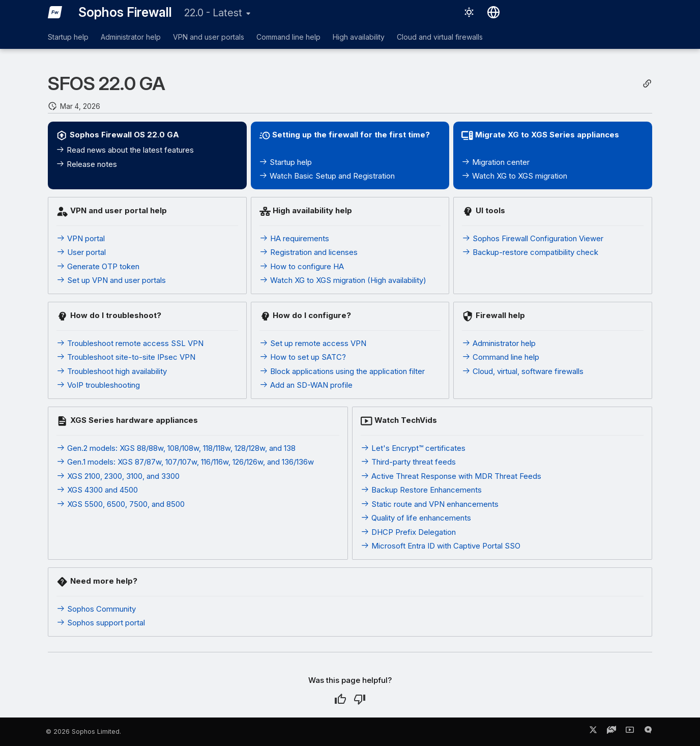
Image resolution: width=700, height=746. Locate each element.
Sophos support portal (101, 623)
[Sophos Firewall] (55, 12)
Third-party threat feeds (408, 462)
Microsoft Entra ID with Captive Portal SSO (441, 546)
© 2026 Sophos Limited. (83, 731)
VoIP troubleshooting (98, 385)
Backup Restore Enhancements (421, 490)
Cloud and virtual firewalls (440, 37)
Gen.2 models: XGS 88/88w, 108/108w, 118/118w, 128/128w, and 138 (176, 448)
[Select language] (493, 12)
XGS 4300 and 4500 (97, 490)
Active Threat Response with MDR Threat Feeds (451, 476)
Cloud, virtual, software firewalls (523, 371)
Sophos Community (96, 609)
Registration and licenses (309, 252)
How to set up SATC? (303, 357)
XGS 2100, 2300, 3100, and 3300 (118, 476)
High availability (359, 37)
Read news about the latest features (125, 150)
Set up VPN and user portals (111, 280)
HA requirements (294, 238)
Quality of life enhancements (416, 518)
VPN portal (81, 238)
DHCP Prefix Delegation (408, 532)
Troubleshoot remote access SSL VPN (130, 343)
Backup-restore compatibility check (530, 252)
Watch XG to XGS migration (514, 176)
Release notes (86, 164)
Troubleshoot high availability (112, 371)
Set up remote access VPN (313, 343)
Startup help (68, 37)
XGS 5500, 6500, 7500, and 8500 (121, 504)
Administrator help (131, 37)
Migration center (495, 162)
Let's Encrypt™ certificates (413, 448)
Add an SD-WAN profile (306, 385)
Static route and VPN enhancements (430, 504)
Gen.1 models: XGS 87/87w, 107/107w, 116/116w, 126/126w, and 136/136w (185, 462)
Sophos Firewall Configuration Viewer (533, 238)
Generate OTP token (98, 266)
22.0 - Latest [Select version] (213, 13)
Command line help (288, 37)
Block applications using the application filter (342, 371)
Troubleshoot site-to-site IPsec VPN (126, 357)
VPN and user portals (209, 37)
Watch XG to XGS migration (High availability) (343, 280)
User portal (81, 252)
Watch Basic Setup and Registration (327, 176)
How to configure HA (302, 266)
